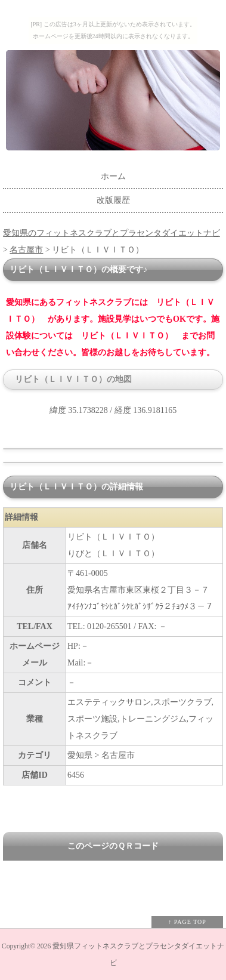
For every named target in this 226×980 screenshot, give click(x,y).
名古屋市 (26, 250)
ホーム (113, 176)
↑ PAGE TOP (187, 922)
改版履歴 (113, 200)
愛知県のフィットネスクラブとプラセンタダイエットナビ (112, 233)
